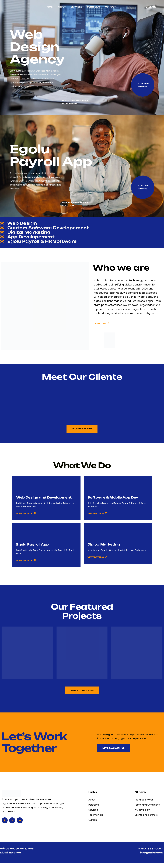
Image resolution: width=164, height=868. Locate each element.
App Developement (31, 239)
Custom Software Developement (51, 229)
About (62, 7)
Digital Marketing (29, 234)
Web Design (21, 224)
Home (49, 7)
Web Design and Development (46, 501)
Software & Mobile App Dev (114, 501)
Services (76, 7)
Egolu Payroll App (33, 548)
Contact (111, 7)
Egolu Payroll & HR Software (44, 245)
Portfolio (94, 7)
